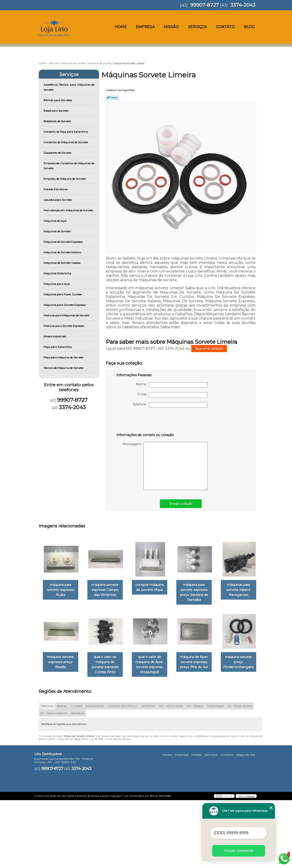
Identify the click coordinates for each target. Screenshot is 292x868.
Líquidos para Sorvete (58, 200)
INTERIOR (148, 774)
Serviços (197, 27)
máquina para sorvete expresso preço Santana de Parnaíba (200, 593)
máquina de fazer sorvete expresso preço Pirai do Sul (61, 735)
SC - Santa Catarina (54, 781)
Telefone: (170, 405)
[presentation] (145, 421)
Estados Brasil (95, 774)
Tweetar (112, 97)
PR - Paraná (195, 774)
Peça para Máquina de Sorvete (64, 357)
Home (121, 27)
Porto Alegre (215, 774)
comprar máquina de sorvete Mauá (154, 587)
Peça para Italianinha (58, 347)
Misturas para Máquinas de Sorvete (67, 315)
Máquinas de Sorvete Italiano (63, 252)
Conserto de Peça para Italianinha (66, 132)
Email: (172, 395)
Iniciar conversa (239, 851)
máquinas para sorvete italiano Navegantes (61, 662)
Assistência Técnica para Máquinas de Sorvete (69, 87)
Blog (249, 27)
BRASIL (62, 774)
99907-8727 (205, 5)
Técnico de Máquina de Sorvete (64, 368)
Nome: (172, 385)
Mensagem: (165, 466)
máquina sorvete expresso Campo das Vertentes (108, 590)
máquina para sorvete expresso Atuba (61, 590)
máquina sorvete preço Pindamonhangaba (108, 735)
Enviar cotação (181, 504)
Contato (225, 27)
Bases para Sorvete (56, 111)
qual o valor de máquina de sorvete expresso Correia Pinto (154, 665)
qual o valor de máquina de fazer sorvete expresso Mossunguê (200, 665)
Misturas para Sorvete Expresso (64, 326)
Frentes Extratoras (56, 189)
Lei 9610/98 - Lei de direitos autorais (111, 807)
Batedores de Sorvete (57, 121)
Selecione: (47, 774)
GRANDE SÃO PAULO (123, 774)
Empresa (145, 27)
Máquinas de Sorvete (57, 231)
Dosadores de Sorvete (58, 153)
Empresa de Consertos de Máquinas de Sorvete (69, 166)
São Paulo (77, 781)
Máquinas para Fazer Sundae (63, 294)
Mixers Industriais (55, 336)
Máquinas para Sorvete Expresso (65, 305)
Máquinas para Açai (57, 284)
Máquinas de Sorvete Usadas (62, 263)
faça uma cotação (209, 349)
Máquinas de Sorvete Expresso (63, 242)
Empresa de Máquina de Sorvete (65, 179)
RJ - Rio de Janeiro (240, 774)
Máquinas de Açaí (55, 221)
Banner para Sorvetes (58, 100)
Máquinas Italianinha (58, 273)
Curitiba (76, 774)
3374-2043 (243, 5)
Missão (171, 27)
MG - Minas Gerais (171, 774)
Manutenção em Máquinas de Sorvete (69, 210)
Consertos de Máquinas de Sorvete (66, 142)
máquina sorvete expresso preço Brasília (108, 662)
